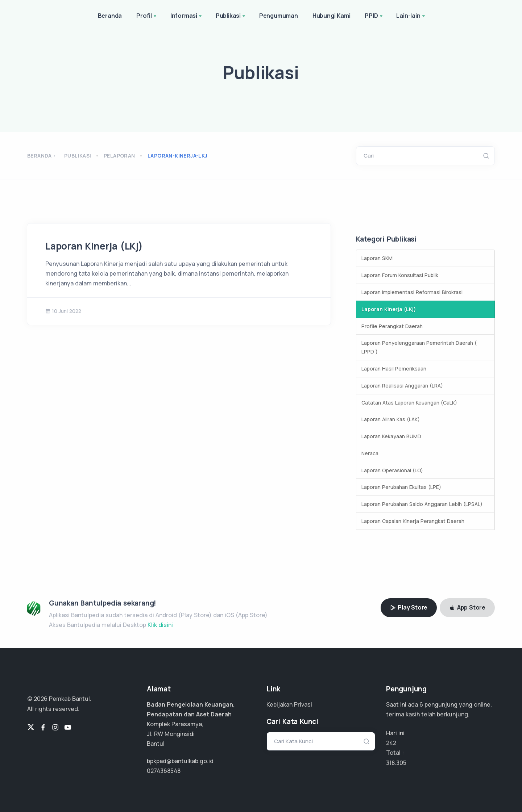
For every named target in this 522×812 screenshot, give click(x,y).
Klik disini (160, 625)
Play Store (409, 607)
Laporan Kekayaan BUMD (391, 436)
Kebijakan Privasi (289, 704)
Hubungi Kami (332, 16)
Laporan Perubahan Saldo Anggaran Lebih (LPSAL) (422, 504)
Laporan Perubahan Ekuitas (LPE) (401, 487)
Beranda (110, 16)
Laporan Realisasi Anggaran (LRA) (402, 386)
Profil (147, 16)
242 (391, 743)
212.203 (396, 763)
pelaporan (119, 156)
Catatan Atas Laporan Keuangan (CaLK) (409, 403)
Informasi (187, 16)
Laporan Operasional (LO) (392, 470)
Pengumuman (279, 16)
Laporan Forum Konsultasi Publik (400, 275)
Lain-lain (411, 16)
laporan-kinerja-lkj (178, 156)
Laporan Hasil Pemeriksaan (394, 369)
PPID (374, 16)
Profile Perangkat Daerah (392, 326)
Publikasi (231, 16)
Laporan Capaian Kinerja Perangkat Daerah (413, 521)
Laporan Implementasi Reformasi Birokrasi (412, 292)
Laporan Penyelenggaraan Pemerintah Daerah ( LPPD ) (419, 347)
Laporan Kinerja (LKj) (94, 246)
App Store (467, 607)
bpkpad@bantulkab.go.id (180, 761)
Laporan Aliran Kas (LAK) (391, 419)
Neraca (370, 453)
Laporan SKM (377, 258)
